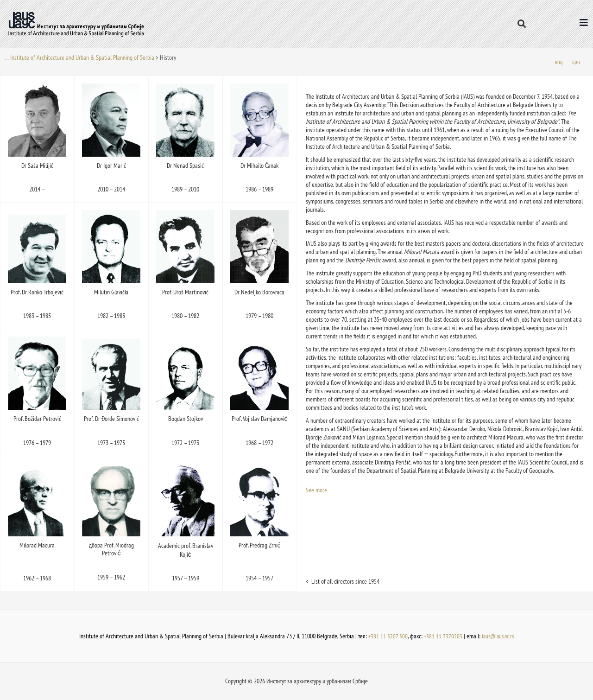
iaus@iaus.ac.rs (498, 636)
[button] (521, 24)
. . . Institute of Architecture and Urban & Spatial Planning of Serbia (79, 57)
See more (316, 491)
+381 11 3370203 (442, 636)
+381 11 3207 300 (386, 636)
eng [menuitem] (559, 62)
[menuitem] (559, 62)
